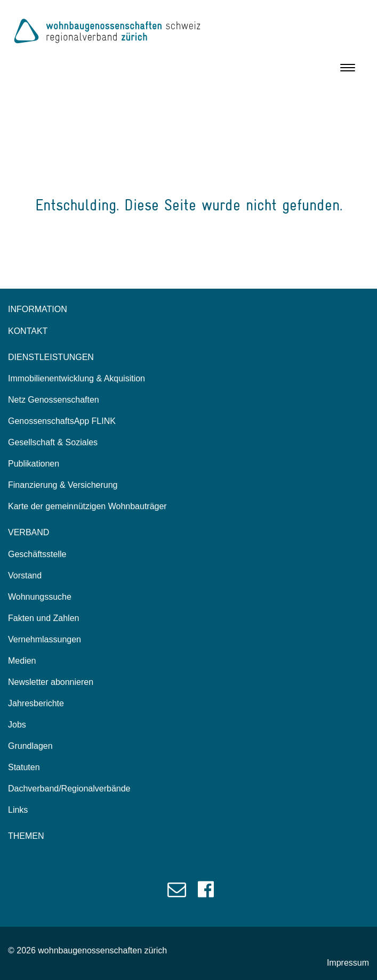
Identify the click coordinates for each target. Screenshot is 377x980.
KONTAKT (28, 331)
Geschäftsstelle (37, 554)
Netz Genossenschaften (54, 400)
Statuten (24, 767)
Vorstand (25, 575)
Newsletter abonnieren (51, 682)
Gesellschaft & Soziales (53, 442)
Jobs (17, 725)
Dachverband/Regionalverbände (69, 789)
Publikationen (34, 464)
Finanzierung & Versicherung (63, 485)
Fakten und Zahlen (43, 618)
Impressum (348, 963)
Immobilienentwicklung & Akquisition (77, 378)
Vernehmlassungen (45, 639)
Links (18, 810)
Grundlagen (30, 746)
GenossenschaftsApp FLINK (62, 421)
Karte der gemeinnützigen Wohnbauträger (87, 506)
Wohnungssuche (40, 597)
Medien (22, 661)
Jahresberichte (36, 703)
